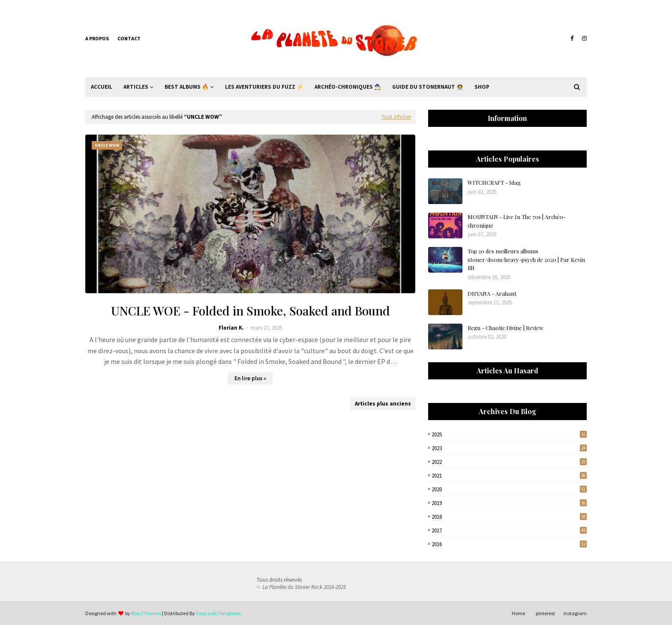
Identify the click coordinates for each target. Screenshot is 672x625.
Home (518, 613)
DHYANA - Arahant (492, 293)
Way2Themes (146, 613)
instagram (575, 613)
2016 (509, 544)
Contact (129, 38)
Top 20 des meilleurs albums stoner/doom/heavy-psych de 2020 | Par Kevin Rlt (526, 259)
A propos (97, 38)
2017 (509, 530)
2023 (509, 448)
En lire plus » (250, 378)
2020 (509, 489)
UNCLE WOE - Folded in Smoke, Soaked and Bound (250, 311)
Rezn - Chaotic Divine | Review (505, 328)
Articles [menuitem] (136, 87)
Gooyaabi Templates (218, 613)
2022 (509, 462)
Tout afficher (396, 117)
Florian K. (231, 328)
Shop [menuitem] (482, 87)
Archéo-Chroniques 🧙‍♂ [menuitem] (348, 87)
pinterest (545, 613)
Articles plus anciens (383, 404)
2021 (509, 476)
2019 (509, 503)
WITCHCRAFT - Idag (494, 182)
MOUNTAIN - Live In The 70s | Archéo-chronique (517, 221)
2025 (509, 434)
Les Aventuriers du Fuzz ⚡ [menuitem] (264, 87)
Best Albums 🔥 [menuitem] (187, 87)
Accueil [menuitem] (102, 87)
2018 (509, 517)
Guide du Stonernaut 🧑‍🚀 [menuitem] (428, 87)
